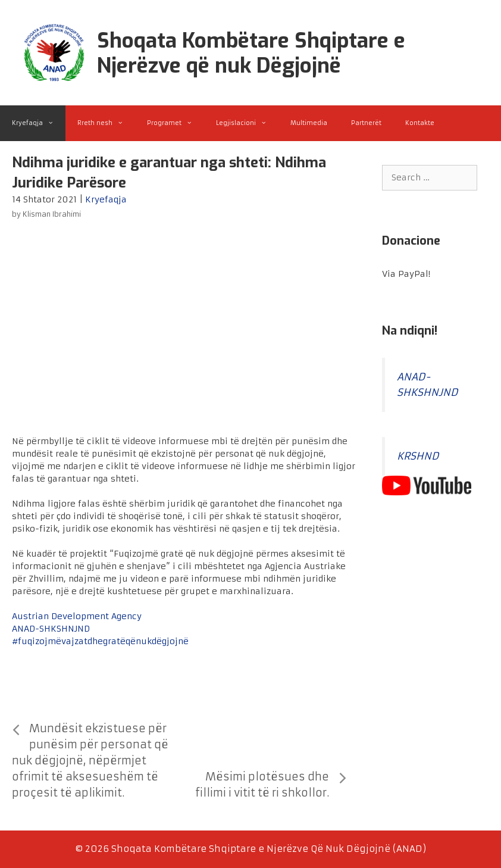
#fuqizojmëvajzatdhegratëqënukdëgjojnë (100, 641)
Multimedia (309, 123)
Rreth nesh (106, 123)
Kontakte (420, 123)
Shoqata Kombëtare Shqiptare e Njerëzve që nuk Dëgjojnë (251, 53)
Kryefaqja (39, 123)
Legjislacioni (247, 123)
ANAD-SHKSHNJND (51, 629)
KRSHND (418, 456)
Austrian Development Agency (77, 616)
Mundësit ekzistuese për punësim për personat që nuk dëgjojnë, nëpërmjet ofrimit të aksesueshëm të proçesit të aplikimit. (90, 761)
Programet (176, 123)
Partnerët (366, 123)
